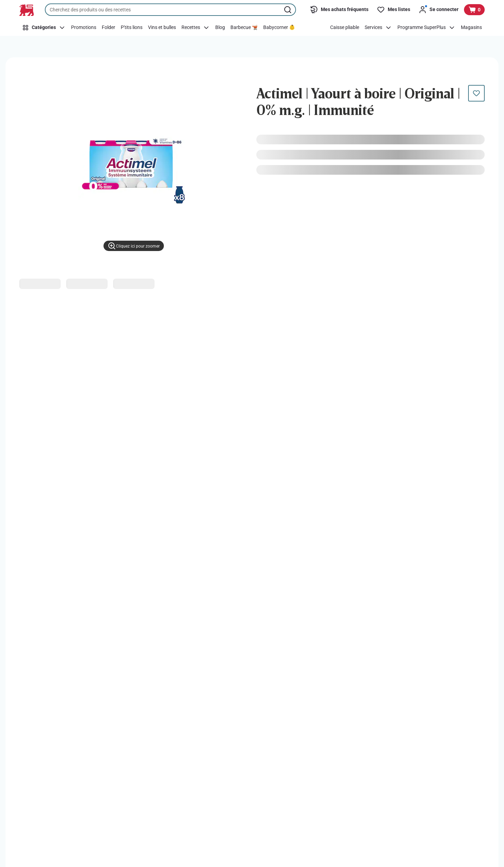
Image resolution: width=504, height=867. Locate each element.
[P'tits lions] (132, 28)
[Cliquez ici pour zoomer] (134, 246)
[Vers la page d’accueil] (27, 10)
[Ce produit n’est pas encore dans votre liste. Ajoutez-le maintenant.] (476, 93)
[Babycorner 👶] (279, 28)
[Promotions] (84, 28)
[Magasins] (471, 28)
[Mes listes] (393, 10)
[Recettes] (196, 28)
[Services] (378, 28)
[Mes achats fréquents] (339, 10)
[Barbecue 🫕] (244, 28)
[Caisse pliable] (345, 28)
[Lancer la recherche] (288, 10)
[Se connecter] (438, 10)
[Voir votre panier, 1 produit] (474, 10)
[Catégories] (44, 28)
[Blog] (220, 28)
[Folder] (108, 28)
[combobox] (170, 10)
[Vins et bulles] (162, 28)
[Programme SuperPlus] (426, 28)
